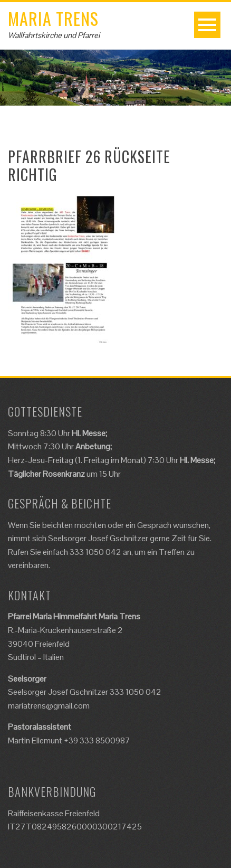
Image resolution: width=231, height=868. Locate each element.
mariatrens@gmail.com (49, 706)
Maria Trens (53, 18)
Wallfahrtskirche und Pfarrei (54, 35)
